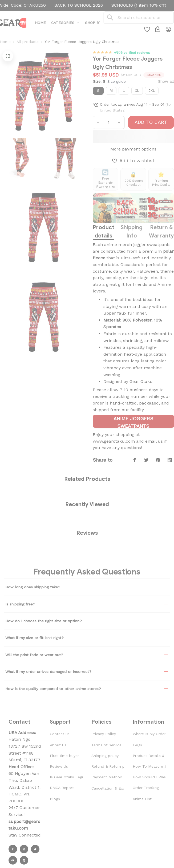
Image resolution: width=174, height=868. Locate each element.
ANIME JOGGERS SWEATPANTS (133, 422)
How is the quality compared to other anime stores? (87, 689)
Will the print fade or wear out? (87, 655)
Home (5, 42)
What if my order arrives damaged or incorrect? (87, 672)
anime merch (118, 245)
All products (28, 42)
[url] (25, 825)
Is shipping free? (87, 604)
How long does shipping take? (87, 587)
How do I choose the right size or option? (87, 621)
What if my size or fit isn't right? (87, 638)
